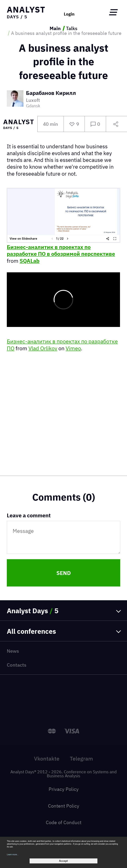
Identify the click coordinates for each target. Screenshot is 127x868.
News (13, 651)
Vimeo (73, 348)
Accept (63, 861)
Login (69, 14)
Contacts (17, 665)
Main (55, 28)
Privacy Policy (64, 789)
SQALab (29, 261)
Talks (72, 28)
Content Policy (64, 806)
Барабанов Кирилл (51, 93)
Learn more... (13, 855)
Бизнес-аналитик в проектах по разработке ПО (62, 345)
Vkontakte (47, 759)
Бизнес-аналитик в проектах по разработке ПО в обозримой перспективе (61, 250)
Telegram (81, 759)
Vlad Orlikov (43, 348)
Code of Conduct (64, 822)
